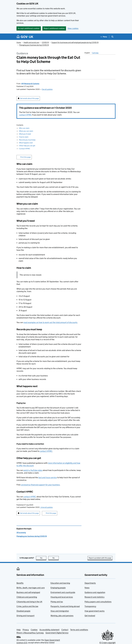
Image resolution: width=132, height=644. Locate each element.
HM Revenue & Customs (30, 84)
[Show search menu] (112, 37)
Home (19, 42)
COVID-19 (45, 42)
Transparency (90, 606)
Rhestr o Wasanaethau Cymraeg (30, 633)
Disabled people (23, 611)
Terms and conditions (79, 630)
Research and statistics (95, 597)
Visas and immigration (60, 611)
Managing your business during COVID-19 (34, 45)
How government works (95, 611)
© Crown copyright (107, 643)
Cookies (34, 630)
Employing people (58, 588)
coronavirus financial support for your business (40, 485)
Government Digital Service (57, 633)
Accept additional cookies (29, 28)
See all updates (47, 89)
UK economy (21, 532)
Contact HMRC (25, 149)
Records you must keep (27, 140)
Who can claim (24, 128)
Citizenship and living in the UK (29, 602)
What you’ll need (25, 134)
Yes (43, 558)
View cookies (73, 28)
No (56, 558)
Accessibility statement (49, 630)
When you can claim (26, 131)
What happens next (26, 143)
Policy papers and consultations (98, 602)
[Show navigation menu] (104, 37)
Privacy (26, 630)
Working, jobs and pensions (62, 616)
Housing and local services (62, 597)
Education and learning (60, 583)
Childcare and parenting (27, 597)
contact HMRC (25, 115)
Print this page (25, 157)
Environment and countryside (63, 592)
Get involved (90, 616)
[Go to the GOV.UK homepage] (25, 37)
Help (19, 630)
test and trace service (48, 477)
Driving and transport (25, 616)
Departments (90, 583)
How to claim (24, 137)
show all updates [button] (46, 507)
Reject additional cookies (54, 28)
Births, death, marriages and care (31, 588)
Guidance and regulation (95, 592)
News (87, 588)
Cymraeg (95, 53)
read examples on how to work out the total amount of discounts (50, 322)
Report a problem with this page (100, 558)
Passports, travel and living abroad (65, 606)
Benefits (20, 583)
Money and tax (57, 602)
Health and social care (31, 42)
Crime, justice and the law (27, 606)
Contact (65, 630)
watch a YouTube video (33, 470)
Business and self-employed (28, 592)
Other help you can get (27, 146)
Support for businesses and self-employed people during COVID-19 (75, 42)
